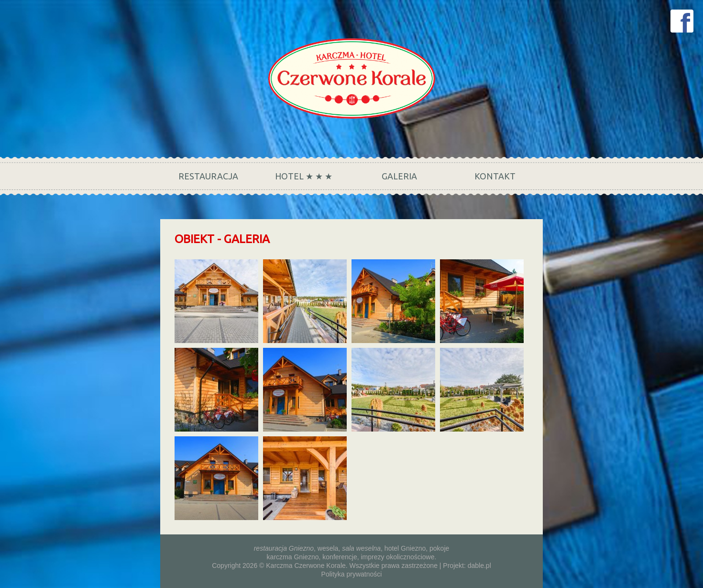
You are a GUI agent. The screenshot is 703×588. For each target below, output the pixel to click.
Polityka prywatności (352, 574)
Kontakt (495, 176)
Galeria (399, 176)
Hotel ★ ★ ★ (304, 176)
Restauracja (208, 176)
